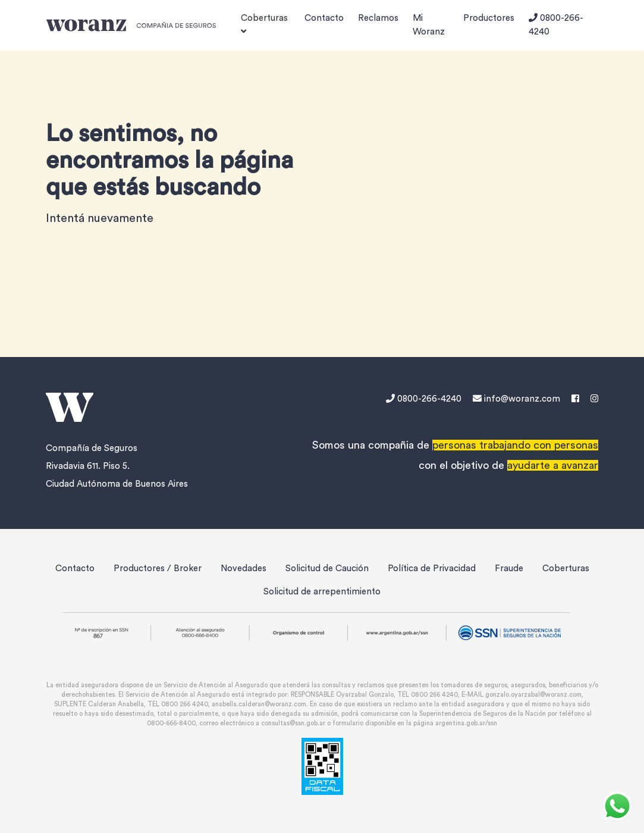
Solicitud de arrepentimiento (322, 592)
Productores (489, 18)
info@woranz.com (516, 399)
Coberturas (566, 569)
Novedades (244, 569)
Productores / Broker (158, 569)
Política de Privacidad (432, 569)
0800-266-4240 (556, 25)
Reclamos (378, 18)
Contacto (324, 18)
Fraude (509, 569)
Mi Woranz (429, 25)
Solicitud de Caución (327, 569)
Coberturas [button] (264, 25)
